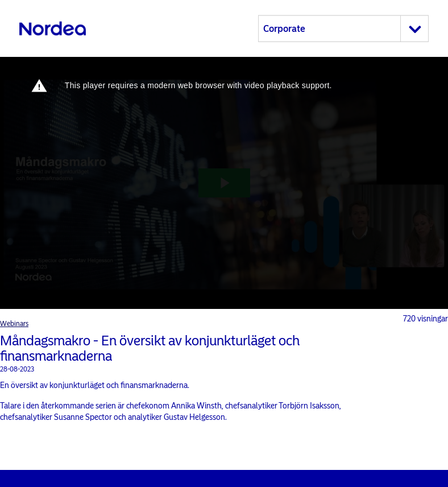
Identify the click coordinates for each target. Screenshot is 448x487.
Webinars (14, 324)
